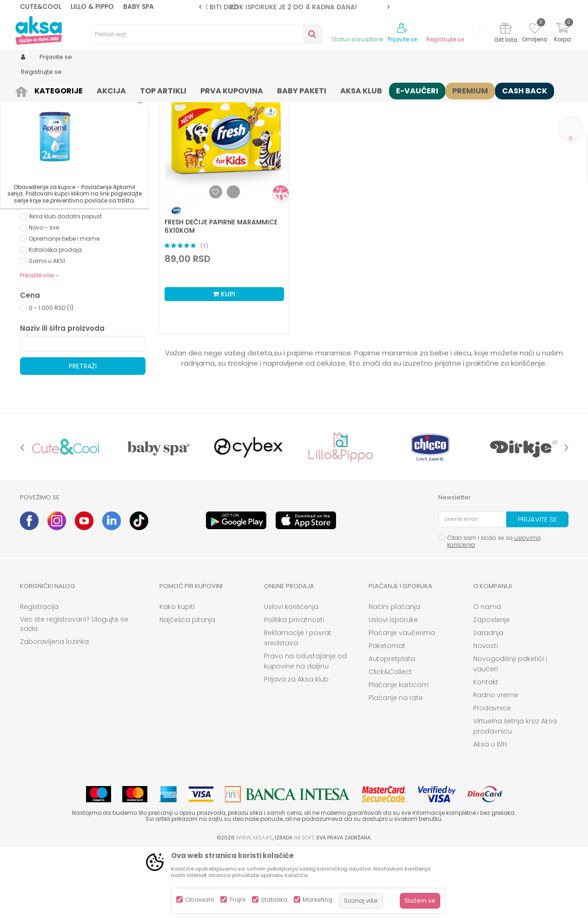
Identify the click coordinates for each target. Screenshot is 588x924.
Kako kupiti (177, 679)
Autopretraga (292, 105)
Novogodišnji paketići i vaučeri (510, 736)
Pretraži (83, 438)
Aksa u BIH (490, 816)
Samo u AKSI (47, 333)
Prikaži (469, 105)
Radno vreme (496, 767)
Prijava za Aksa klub (296, 751)
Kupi (224, 366)
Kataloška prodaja (55, 322)
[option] (294, 7)
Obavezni (199, 900)
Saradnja (488, 705)
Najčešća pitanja (187, 692)
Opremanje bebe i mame (64, 311)
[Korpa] (562, 34)
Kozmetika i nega (99, 89)
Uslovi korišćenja (291, 679)
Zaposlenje (492, 692)
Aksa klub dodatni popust (65, 288)
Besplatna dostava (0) (72, 222)
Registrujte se (445, 39)
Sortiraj (334, 105)
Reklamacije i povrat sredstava (298, 710)
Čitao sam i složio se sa (494, 613)
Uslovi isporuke (393, 692)
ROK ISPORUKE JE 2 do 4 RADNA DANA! (293, 7)
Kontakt (486, 754)
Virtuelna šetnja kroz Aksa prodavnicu (515, 798)
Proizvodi (54, 89)
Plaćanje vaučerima (402, 705)
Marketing (317, 900)
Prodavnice (492, 780)
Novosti (486, 718)
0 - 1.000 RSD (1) (51, 380)
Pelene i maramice (157, 89)
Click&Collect (390, 744)
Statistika (274, 900)
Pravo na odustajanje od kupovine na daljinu (305, 733)
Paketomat (387, 718)
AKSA (27, 89)
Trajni (237, 900)
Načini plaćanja (394, 679)
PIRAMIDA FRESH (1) (54, 255)
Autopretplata (392, 731)
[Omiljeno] (535, 30)
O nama (487, 679)
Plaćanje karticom (399, 757)
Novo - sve (44, 299)
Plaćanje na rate (396, 770)
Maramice (205, 89)
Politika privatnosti (294, 692)
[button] (206, 34)
